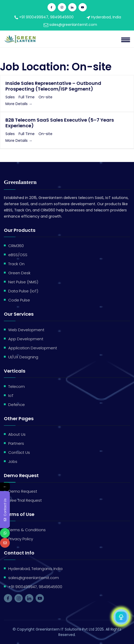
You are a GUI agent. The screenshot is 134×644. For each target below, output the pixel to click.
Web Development (26, 330)
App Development (26, 339)
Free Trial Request (25, 500)
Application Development (33, 348)
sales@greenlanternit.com (70, 25)
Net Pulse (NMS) (23, 282)
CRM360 (16, 246)
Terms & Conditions (27, 530)
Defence (17, 405)
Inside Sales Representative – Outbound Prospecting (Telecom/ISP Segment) (53, 86)
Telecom (17, 386)
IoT (11, 395)
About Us (17, 434)
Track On (16, 264)
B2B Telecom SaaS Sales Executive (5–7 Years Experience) (60, 123)
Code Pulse (19, 300)
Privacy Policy (21, 539)
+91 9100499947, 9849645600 (44, 17)
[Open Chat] (121, 617)
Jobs (13, 461)
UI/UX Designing (23, 357)
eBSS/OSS (18, 255)
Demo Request (23, 491)
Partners (16, 443)
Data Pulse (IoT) (23, 291)
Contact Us (19, 452)
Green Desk (19, 273)
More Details (19, 104)
